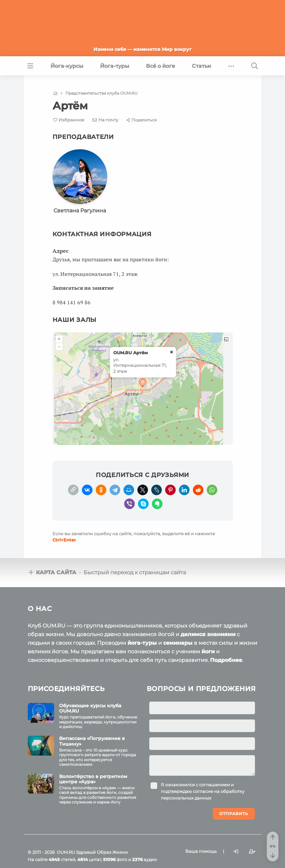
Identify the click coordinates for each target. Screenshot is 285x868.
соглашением (214, 785)
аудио (144, 859)
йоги (208, 651)
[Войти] (236, 852)
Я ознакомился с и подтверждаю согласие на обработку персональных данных (203, 791)
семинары (178, 643)
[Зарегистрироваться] (252, 852)
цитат (89, 859)
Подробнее (226, 660)
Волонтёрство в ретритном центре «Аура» (93, 779)
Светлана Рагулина (80, 211)
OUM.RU (66, 852)
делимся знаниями (208, 634)
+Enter (64, 540)
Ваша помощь (201, 851)
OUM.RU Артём (131, 353)
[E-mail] (105, 120)
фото (115, 859)
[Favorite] (69, 120)
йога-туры (142, 643)
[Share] (142, 120)
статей (62, 859)
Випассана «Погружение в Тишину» (92, 741)
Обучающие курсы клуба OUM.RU (90, 708)
